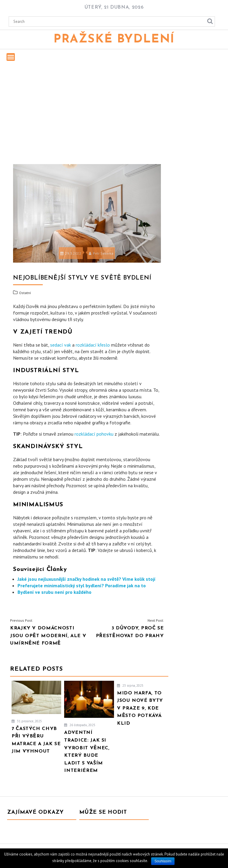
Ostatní (25, 293)
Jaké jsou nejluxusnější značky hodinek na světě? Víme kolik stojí (87, 579)
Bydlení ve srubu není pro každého (54, 592)
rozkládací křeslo (93, 345)
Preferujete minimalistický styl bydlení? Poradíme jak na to (82, 585)
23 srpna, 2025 (130, 685)
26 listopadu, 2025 (80, 725)
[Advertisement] (114, 111)
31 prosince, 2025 (27, 721)
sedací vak (61, 345)
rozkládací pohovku (94, 434)
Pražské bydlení (114, 39)
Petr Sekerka (101, 253)
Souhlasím (163, 861)
